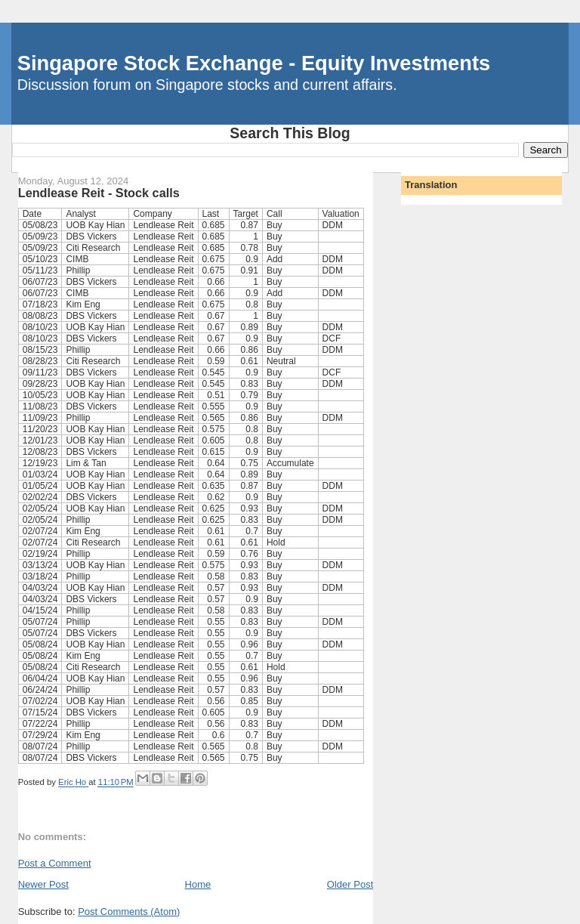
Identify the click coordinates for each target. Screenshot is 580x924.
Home (198, 884)
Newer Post (43, 884)
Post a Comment (55, 863)
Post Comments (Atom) (129, 912)
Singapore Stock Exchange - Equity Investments (254, 63)
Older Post (350, 884)
